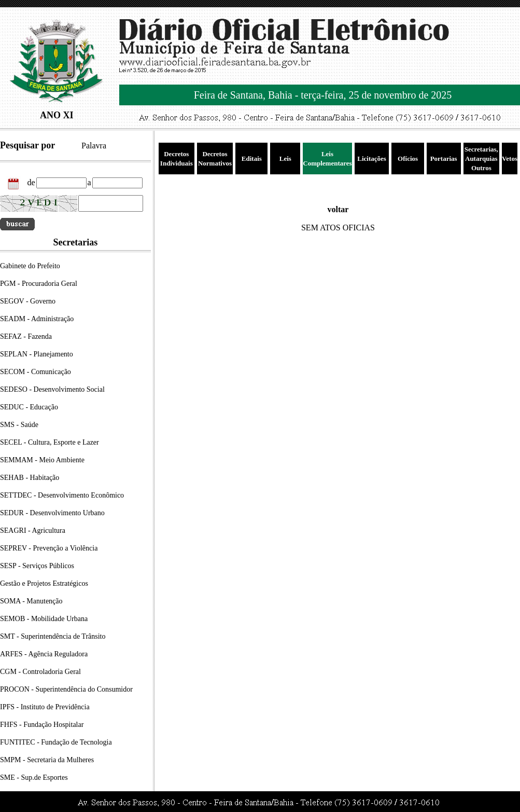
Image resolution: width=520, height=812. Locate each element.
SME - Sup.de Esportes (34, 777)
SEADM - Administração (37, 319)
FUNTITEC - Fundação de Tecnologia (56, 742)
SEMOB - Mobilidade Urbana (44, 619)
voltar (338, 209)
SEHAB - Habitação (30, 478)
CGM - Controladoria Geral (40, 672)
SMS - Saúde (19, 425)
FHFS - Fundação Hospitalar (42, 725)
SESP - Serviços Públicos (37, 566)
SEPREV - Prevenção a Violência (49, 548)
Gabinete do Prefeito (30, 266)
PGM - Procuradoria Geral (39, 284)
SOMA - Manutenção (31, 601)
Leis (285, 159)
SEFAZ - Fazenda (26, 336)
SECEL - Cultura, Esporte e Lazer (50, 442)
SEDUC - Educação (29, 407)
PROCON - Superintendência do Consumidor (66, 689)
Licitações (372, 159)
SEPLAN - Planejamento (37, 354)
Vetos (510, 159)
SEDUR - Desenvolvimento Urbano (52, 513)
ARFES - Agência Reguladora (44, 654)
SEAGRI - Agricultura (33, 531)
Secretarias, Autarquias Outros (481, 159)
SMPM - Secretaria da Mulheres (47, 760)
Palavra (94, 146)
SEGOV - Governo (28, 301)
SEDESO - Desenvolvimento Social (52, 389)
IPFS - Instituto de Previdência (45, 707)
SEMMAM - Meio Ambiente (42, 460)
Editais (252, 159)
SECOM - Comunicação (36, 372)
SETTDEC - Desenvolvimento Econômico (62, 495)
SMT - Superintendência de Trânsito (53, 636)
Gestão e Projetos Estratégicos (44, 583)
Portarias (444, 159)
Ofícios (408, 159)
